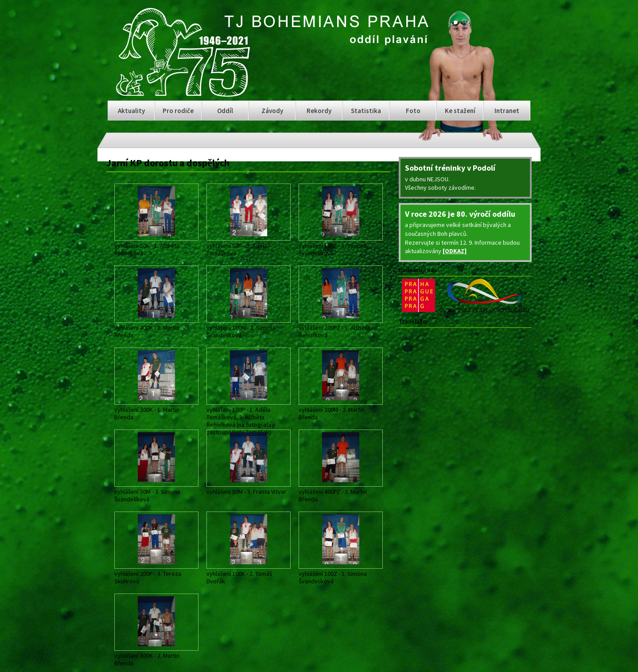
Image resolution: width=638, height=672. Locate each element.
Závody (272, 111)
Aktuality (131, 111)
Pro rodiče (178, 111)
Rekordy (319, 111)
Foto (413, 111)
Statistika (366, 111)
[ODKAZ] (455, 251)
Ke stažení (460, 111)
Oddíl (225, 111)
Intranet (507, 111)
